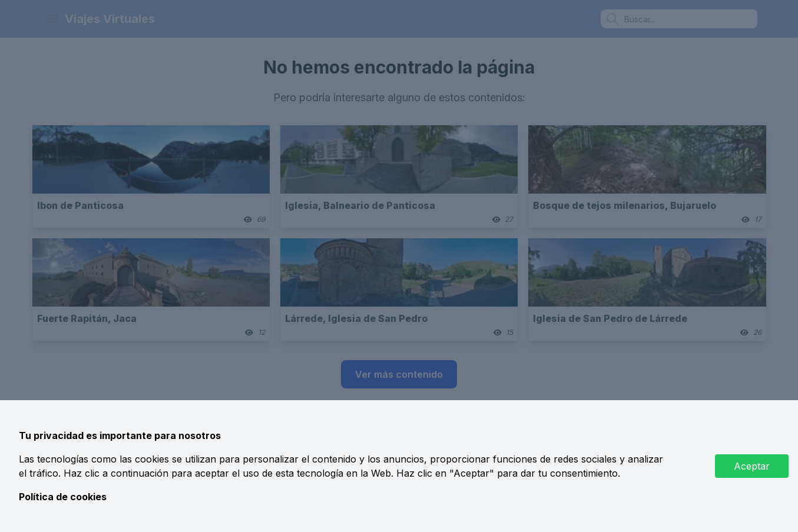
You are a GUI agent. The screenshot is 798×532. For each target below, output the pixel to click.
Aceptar (752, 466)
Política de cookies (63, 497)
